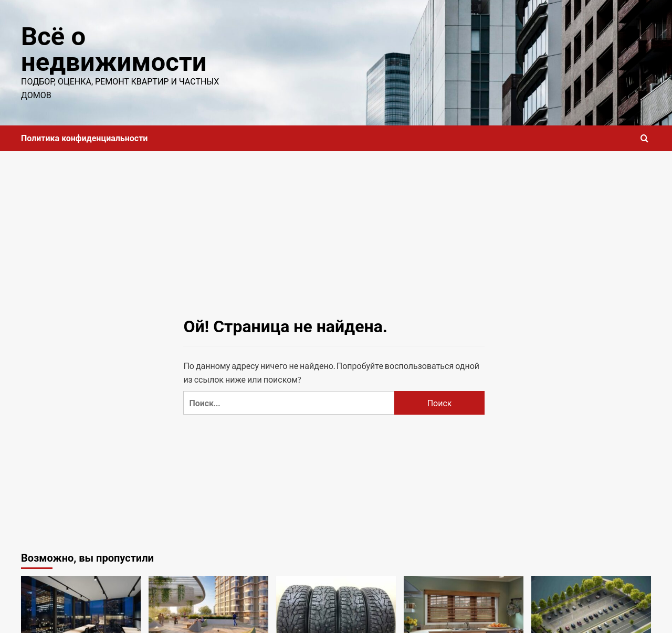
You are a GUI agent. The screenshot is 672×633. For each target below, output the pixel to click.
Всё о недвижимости (114, 49)
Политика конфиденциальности (84, 138)
